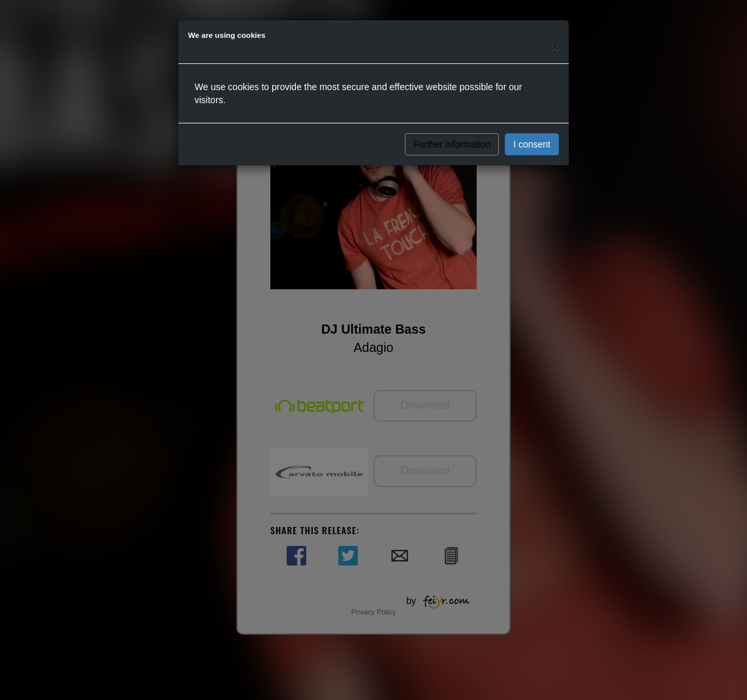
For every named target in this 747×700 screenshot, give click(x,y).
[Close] (555, 47)
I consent (532, 144)
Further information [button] (452, 144)
